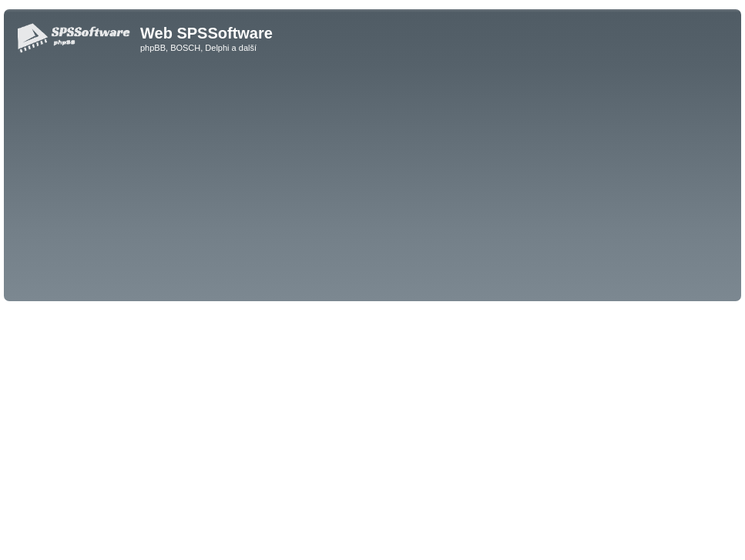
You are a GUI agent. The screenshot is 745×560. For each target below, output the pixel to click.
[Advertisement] (372, 182)
